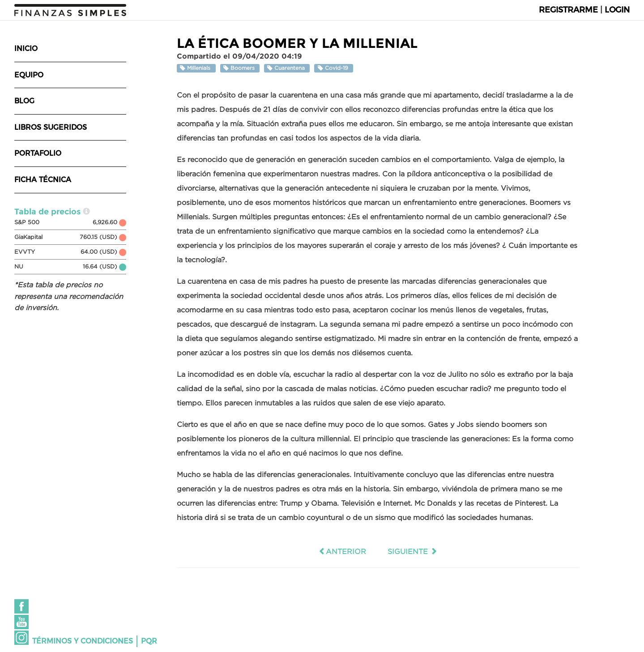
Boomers (240, 68)
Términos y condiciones (83, 641)
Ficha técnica (43, 180)
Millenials (196, 68)
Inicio (26, 49)
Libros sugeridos (51, 127)
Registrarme (568, 10)
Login (617, 10)
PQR (149, 641)
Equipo (29, 75)
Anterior (342, 551)
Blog (24, 101)
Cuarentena (287, 68)
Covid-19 (334, 68)
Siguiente (412, 551)
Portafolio (38, 153)
